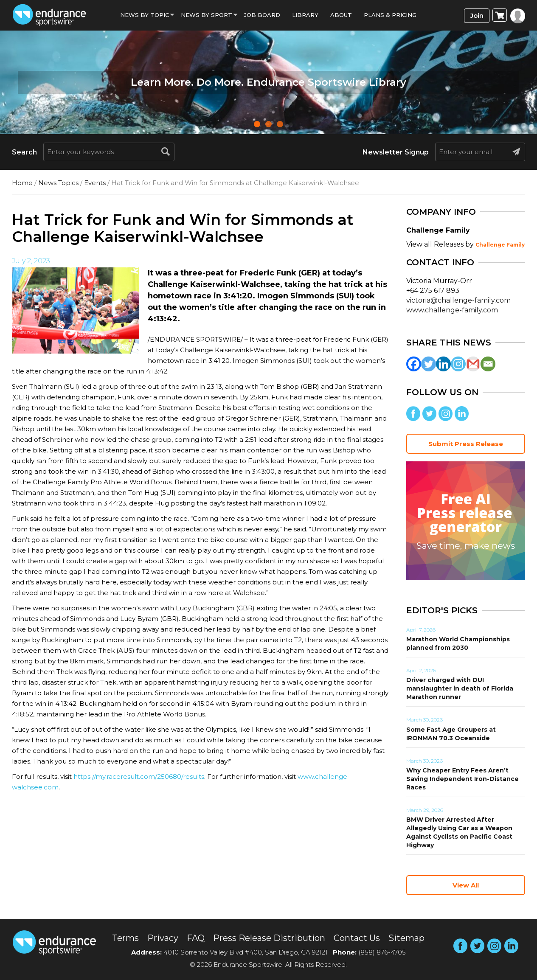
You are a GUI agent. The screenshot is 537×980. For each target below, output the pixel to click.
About (341, 15)
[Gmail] (473, 364)
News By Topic (145, 15)
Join (477, 15)
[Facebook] (414, 364)
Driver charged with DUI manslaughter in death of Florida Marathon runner (460, 688)
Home (22, 183)
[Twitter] (429, 364)
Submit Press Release (466, 444)
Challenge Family (500, 245)
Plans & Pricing (390, 15)
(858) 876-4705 (382, 952)
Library (305, 15)
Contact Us (357, 938)
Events (95, 183)
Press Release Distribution (269, 938)
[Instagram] (458, 364)
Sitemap (406, 938)
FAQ (196, 938)
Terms (125, 938)
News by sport (207, 15)
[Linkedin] (443, 364)
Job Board (262, 15)
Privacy (163, 938)
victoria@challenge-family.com (458, 300)
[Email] (488, 364)
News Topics (58, 183)
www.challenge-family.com (452, 310)
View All (466, 885)
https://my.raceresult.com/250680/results (139, 776)
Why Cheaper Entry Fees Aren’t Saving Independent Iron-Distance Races (462, 779)
